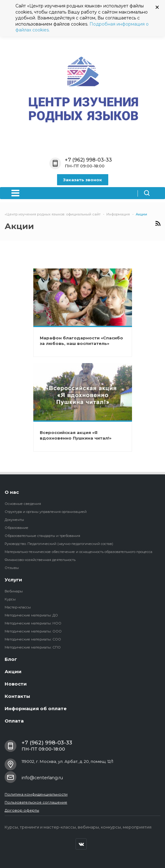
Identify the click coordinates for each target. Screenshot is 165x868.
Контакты (17, 696)
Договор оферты (22, 810)
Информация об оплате (36, 708)
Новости (16, 684)
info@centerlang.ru (42, 778)
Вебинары (14, 591)
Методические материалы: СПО (33, 647)
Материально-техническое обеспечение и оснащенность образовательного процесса (78, 552)
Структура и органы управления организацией (46, 512)
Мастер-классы (18, 607)
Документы (14, 520)
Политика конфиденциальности (36, 794)
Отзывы (12, 568)
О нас (12, 492)
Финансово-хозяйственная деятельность (40, 560)
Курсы (10, 599)
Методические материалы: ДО (31, 615)
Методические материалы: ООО (33, 631)
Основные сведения (23, 504)
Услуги (13, 580)
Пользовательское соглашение (36, 802)
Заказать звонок (83, 180)
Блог (11, 659)
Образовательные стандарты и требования (42, 536)
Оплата (14, 721)
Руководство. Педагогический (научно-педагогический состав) (59, 544)
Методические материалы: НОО (33, 623)
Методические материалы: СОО (33, 639)
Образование (16, 528)
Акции (13, 671)
